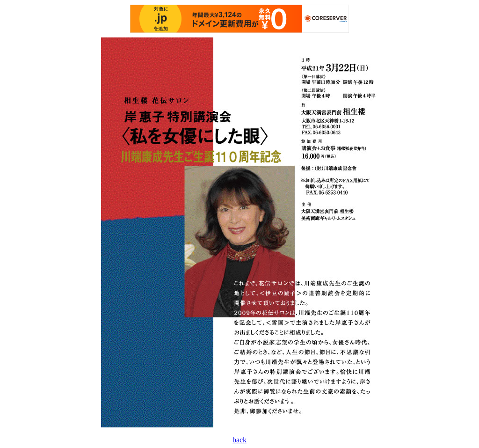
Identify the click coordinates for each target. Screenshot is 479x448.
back (239, 440)
